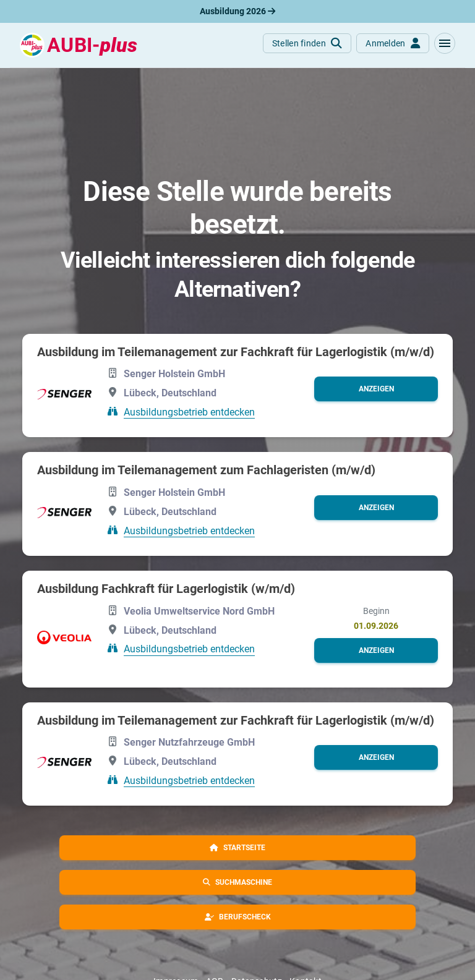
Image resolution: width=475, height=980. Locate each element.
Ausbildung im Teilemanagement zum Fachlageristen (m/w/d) (206, 470)
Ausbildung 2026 (237, 11)
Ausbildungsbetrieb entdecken (189, 411)
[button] (445, 43)
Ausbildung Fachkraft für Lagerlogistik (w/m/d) (166, 589)
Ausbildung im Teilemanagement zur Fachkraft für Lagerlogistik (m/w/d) (236, 352)
